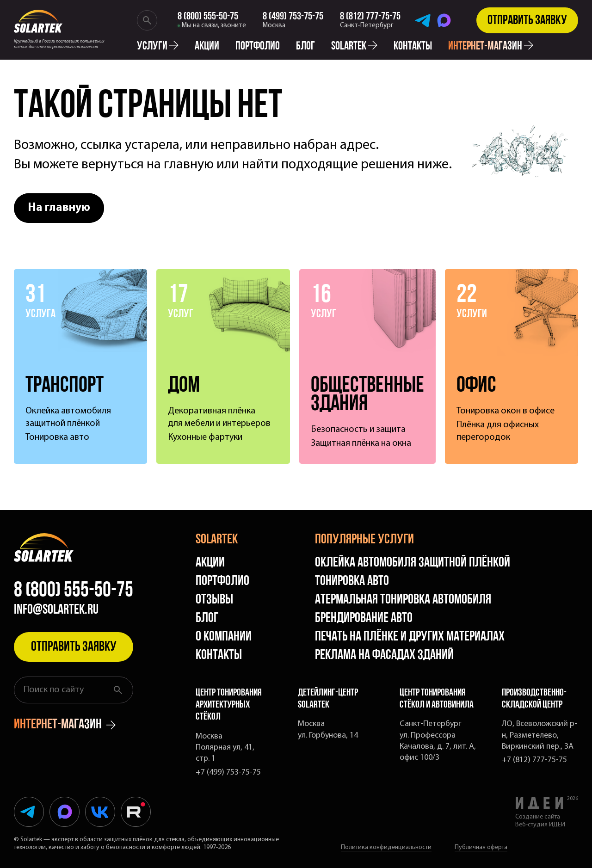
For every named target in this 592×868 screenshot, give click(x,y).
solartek (354, 46)
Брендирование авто (364, 619)
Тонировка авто (352, 582)
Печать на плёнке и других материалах (410, 637)
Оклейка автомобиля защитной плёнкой (413, 563)
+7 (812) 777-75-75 (534, 760)
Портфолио (258, 46)
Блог (305, 46)
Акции (207, 46)
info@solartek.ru (56, 610)
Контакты (413, 46)
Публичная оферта (481, 847)
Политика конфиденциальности (386, 847)
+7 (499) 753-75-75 (228, 773)
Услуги (158, 46)
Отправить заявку (527, 21)
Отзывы (214, 600)
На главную (59, 208)
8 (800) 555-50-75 (74, 591)
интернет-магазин (491, 46)
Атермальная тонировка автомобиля (403, 600)
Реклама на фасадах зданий (384, 656)
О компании (224, 637)
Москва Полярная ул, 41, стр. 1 (225, 748)
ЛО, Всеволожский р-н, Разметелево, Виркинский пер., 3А (540, 735)
